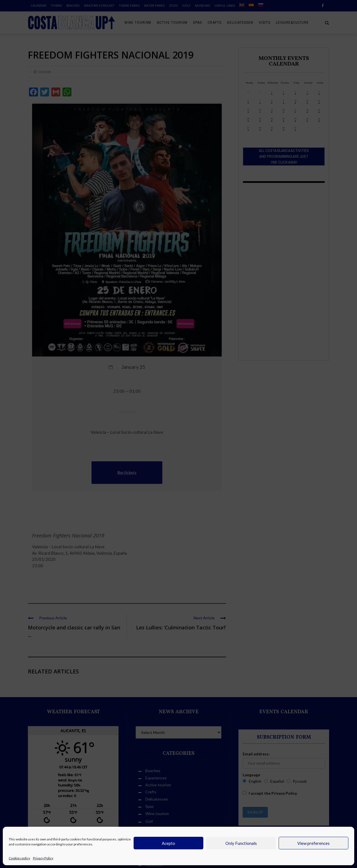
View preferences (313, 843)
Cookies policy (19, 858)
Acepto (168, 843)
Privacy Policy (43, 858)
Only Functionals (241, 843)
